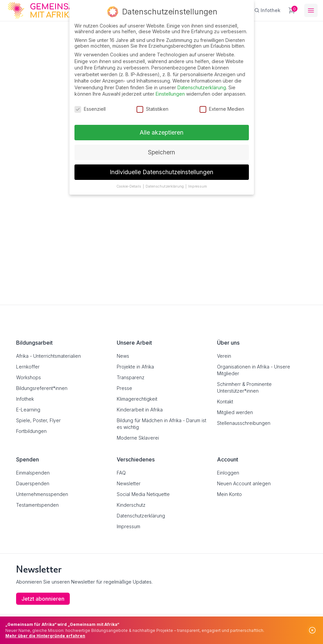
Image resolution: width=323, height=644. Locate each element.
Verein (224, 356)
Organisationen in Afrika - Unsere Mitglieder (254, 370)
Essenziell (90, 109)
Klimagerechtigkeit (137, 399)
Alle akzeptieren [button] (161, 132)
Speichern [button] (161, 152)
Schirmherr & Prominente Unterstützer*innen (244, 387)
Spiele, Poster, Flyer (38, 420)
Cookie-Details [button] (129, 186)
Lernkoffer (28, 367)
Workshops (29, 377)
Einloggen (228, 473)
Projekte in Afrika (135, 367)
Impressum (128, 526)
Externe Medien (222, 109)
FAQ (121, 473)
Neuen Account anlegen (244, 483)
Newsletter (129, 483)
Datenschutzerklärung (141, 516)
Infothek (25, 399)
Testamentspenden (37, 505)
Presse (124, 388)
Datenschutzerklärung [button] (165, 186)
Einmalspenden (33, 473)
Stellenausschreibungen (244, 423)
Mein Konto (229, 494)
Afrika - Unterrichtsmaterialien (48, 356)
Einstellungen (170, 94)
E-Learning (28, 410)
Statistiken (152, 109)
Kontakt (225, 402)
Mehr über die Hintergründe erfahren (45, 636)
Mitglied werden (235, 412)
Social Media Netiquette (143, 494)
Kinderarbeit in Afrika (140, 410)
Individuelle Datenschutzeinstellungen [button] (161, 172)
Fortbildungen (31, 431)
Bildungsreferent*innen (42, 388)
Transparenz (131, 377)
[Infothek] (267, 10)
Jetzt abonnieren (43, 599)
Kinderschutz (131, 505)
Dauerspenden (33, 483)
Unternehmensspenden (42, 494)
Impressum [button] (198, 186)
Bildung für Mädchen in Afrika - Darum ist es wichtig (161, 424)
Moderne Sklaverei (138, 438)
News (123, 356)
